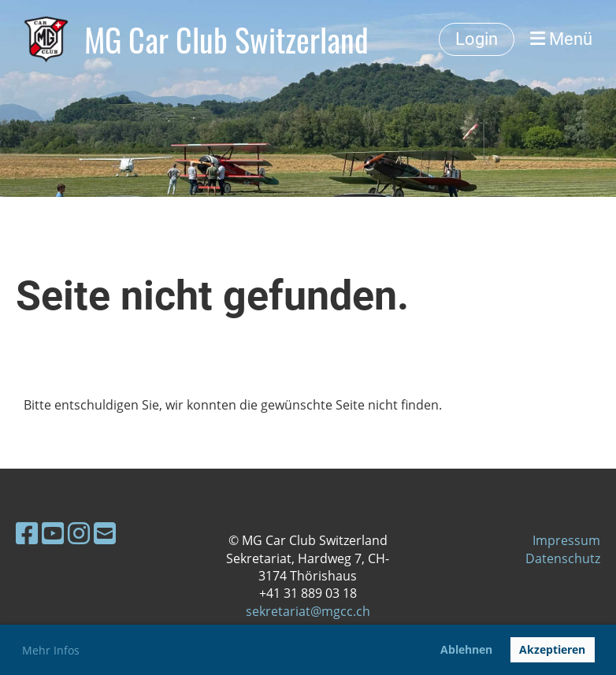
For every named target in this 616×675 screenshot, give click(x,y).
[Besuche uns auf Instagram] (79, 533)
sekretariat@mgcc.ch (308, 611)
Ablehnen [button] (466, 649)
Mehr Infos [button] (51, 650)
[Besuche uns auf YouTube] (53, 533)
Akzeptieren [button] (552, 649)
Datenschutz (563, 558)
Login (477, 39)
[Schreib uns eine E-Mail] (105, 533)
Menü (561, 39)
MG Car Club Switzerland (226, 39)
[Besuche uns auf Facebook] (27, 533)
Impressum (566, 540)
